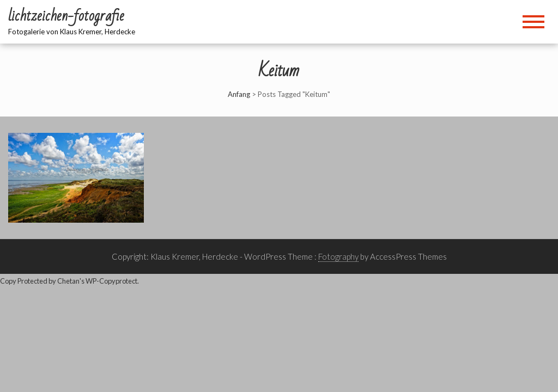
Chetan (68, 281)
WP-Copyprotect (111, 281)
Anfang (239, 94)
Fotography (338, 256)
